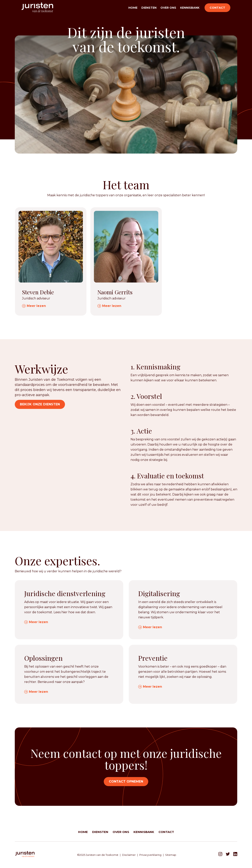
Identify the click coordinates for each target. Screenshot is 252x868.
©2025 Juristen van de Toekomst (98, 855)
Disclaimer (129, 855)
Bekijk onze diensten (40, 404)
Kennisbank (190, 8)
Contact (217, 8)
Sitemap (171, 855)
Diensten (149, 8)
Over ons (168, 8)
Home (133, 8)
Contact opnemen (126, 781)
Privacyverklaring (150, 855)
